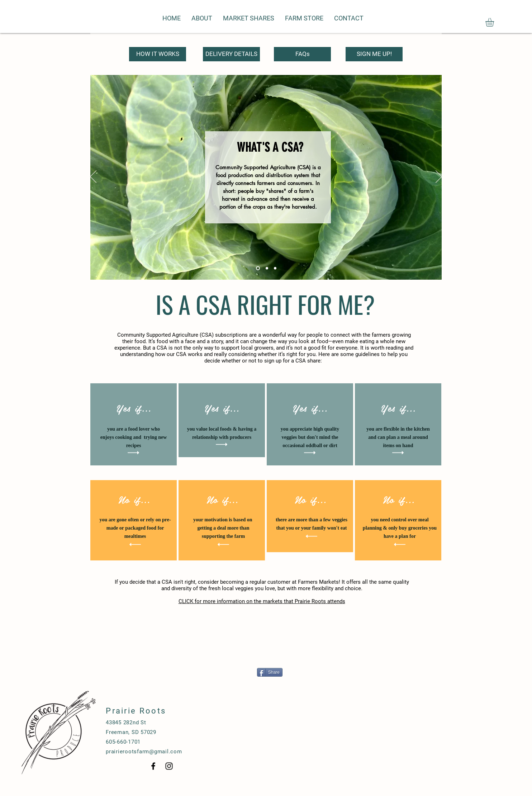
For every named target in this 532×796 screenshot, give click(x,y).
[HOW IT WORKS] (158, 54)
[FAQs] (302, 54)
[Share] (270, 672)
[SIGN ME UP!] (374, 54)
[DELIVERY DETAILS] (231, 54)
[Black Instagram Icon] (169, 766)
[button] (495, 22)
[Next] (439, 177)
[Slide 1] (258, 268)
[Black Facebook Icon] (153, 766)
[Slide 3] (275, 268)
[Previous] (93, 177)
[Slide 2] (267, 268)
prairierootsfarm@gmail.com (144, 752)
